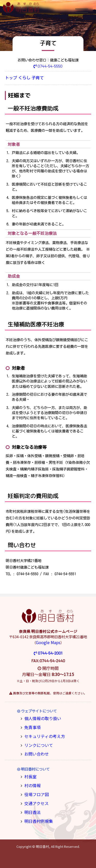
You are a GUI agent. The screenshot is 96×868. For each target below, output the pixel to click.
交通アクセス (35, 798)
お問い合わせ (35, 751)
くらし (29, 78)
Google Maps (48, 642)
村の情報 (31, 781)
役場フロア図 (35, 790)
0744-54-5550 (48, 66)
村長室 (29, 773)
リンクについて (37, 742)
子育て (45, 78)
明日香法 (31, 806)
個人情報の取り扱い (40, 717)
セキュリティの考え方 (42, 734)
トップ (13, 78)
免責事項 (31, 726)
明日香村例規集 (37, 815)
